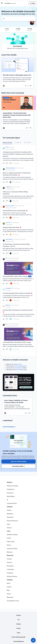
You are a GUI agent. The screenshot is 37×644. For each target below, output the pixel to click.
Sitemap (18, 624)
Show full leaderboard (10, 427)
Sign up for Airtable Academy (18, 461)
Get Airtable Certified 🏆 (18, 466)
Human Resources (12, 521)
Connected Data (12, 503)
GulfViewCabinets (10, 168)
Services (9, 562)
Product (9, 510)
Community (10, 569)
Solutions (10, 507)
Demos (9, 545)
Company (10, 580)
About (9, 583)
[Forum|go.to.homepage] (10, 3)
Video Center (11, 542)
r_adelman (8, 187)
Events (9, 538)
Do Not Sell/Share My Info (18, 637)
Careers (9, 587)
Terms (19, 633)
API (19, 620)
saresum (8, 222)
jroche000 (8, 288)
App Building (11, 496)
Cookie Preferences (18, 641)
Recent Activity (7, 142)
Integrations (11, 489)
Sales (8, 524)
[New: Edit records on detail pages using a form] (18, 73)
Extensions (10, 493)
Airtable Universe (12, 576)
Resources (10, 555)
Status (9, 594)
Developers (10, 566)
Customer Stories (12, 549)
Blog (8, 590)
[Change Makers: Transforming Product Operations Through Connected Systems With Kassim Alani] (18, 113)
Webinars (10, 552)
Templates (10, 573)
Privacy (18, 628)
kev (6, 258)
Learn (9, 531)
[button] (33, 640)
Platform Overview (12, 486)
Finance (9, 528)
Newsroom (10, 597)
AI (7, 500)
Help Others (28, 142)
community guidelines (21, 366)
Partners (9, 559)
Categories (18, 142)
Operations (10, 517)
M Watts (8, 305)
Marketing (10, 514)
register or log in (18, 364)
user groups (18, 368)
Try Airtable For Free (13, 601)
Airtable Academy (12, 535)
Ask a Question (20, 370)
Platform (10, 482)
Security (19, 615)
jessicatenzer (9, 239)
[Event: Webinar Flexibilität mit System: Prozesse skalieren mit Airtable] (18, 407)
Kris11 (7, 147)
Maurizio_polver (10, 206)
